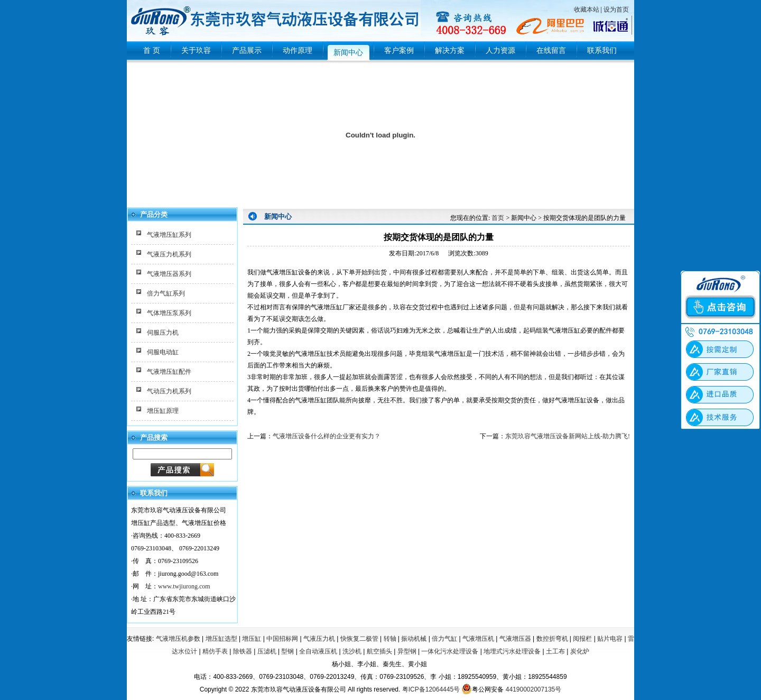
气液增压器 (515, 639)
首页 (498, 218)
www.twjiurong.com (184, 586)
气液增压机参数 (178, 639)
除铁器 (243, 651)
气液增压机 (478, 639)
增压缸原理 (163, 411)
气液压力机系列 (169, 254)
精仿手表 (215, 651)
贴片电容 (610, 639)
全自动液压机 (318, 651)
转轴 (390, 639)
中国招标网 (282, 639)
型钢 (287, 651)
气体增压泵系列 (169, 313)
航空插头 (379, 651)
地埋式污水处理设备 (512, 651)
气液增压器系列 (169, 274)
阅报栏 (582, 639)
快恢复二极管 (359, 639)
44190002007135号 (533, 689)
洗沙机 (352, 651)
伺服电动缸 (163, 352)
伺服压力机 (163, 333)
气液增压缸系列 (169, 235)
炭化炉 (580, 651)
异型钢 (407, 651)
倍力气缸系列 (166, 293)
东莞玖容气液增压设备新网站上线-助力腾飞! (568, 436)
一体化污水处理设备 (450, 651)
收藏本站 (587, 10)
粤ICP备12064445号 (431, 689)
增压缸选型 (221, 639)
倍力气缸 (444, 639)
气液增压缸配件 (169, 372)
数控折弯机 (552, 639)
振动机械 (414, 639)
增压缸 (252, 639)
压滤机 (267, 651)
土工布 (555, 651)
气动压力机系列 (169, 391)
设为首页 (616, 10)
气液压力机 (319, 639)
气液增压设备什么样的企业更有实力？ (327, 436)
